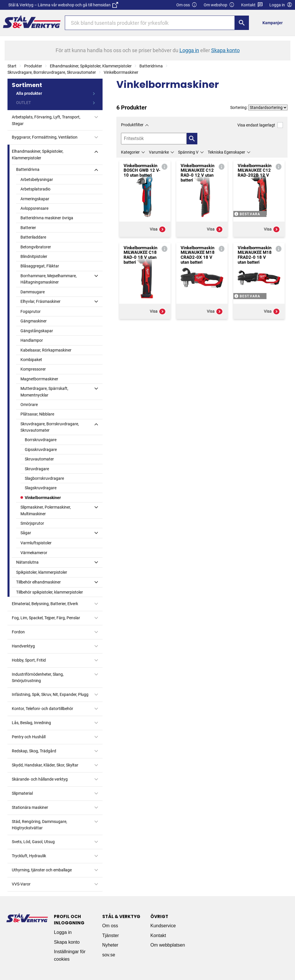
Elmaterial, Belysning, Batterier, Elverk (45, 604)
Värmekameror (34, 553)
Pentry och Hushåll (29, 737)
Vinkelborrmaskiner (121, 72)
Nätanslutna (27, 562)
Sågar (26, 533)
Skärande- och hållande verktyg (40, 779)
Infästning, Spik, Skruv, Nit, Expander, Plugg (50, 694)
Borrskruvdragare (41, 440)
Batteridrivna (151, 66)
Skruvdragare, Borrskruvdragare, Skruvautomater (52, 72)
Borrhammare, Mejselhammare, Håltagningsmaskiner (49, 279)
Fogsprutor (31, 311)
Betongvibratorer (36, 247)
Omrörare (29, 405)
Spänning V (188, 152)
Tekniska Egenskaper (226, 152)
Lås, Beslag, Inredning (31, 723)
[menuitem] (274, 23)
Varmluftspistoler (36, 543)
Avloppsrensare (34, 208)
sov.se (109, 955)
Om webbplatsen (168, 945)
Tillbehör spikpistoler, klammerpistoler (50, 592)
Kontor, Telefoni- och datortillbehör (42, 709)
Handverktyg (23, 646)
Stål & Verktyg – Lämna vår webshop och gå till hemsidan (63, 5)
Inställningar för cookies (70, 955)
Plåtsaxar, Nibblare (37, 414)
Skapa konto (67, 942)
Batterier (28, 228)
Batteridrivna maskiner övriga (47, 218)
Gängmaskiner (34, 321)
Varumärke (159, 152)
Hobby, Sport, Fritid (29, 660)
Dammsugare (33, 292)
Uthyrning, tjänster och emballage (42, 870)
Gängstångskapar (37, 331)
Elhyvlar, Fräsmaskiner (40, 301)
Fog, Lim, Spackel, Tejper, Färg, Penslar (46, 618)
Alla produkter (29, 93)
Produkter (33, 66)
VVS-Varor (21, 884)
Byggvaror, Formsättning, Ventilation (45, 137)
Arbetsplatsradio (35, 189)
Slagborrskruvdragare (44, 478)
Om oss (187, 5)
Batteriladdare (33, 237)
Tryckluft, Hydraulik (29, 856)
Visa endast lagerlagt (260, 125)
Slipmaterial (22, 793)
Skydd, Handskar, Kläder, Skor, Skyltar (45, 765)
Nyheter (110, 945)
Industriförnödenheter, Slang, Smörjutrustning (38, 677)
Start (12, 66)
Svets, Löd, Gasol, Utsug (33, 842)
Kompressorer (33, 369)
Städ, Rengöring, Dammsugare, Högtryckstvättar (39, 825)
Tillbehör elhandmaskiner (38, 582)
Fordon (18, 632)
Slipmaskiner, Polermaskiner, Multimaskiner (46, 510)
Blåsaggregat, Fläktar (40, 266)
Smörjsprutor (32, 523)
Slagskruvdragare (41, 488)
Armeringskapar (35, 199)
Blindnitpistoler (34, 256)
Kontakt (252, 5)
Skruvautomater (39, 459)
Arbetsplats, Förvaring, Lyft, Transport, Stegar (46, 120)
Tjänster (111, 935)
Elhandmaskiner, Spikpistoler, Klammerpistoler (91, 66)
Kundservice (163, 926)
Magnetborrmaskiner (39, 379)
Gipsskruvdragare (41, 450)
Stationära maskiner (30, 807)
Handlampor (32, 340)
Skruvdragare (37, 469)
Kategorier (130, 152)
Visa (158, 229)
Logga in (63, 932)
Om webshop (219, 5)
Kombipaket (31, 360)
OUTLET (23, 103)
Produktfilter (132, 125)
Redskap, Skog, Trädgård (34, 751)
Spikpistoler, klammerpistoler (42, 572)
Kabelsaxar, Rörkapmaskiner (46, 350)
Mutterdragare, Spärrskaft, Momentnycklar (44, 392)
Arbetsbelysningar (37, 180)
